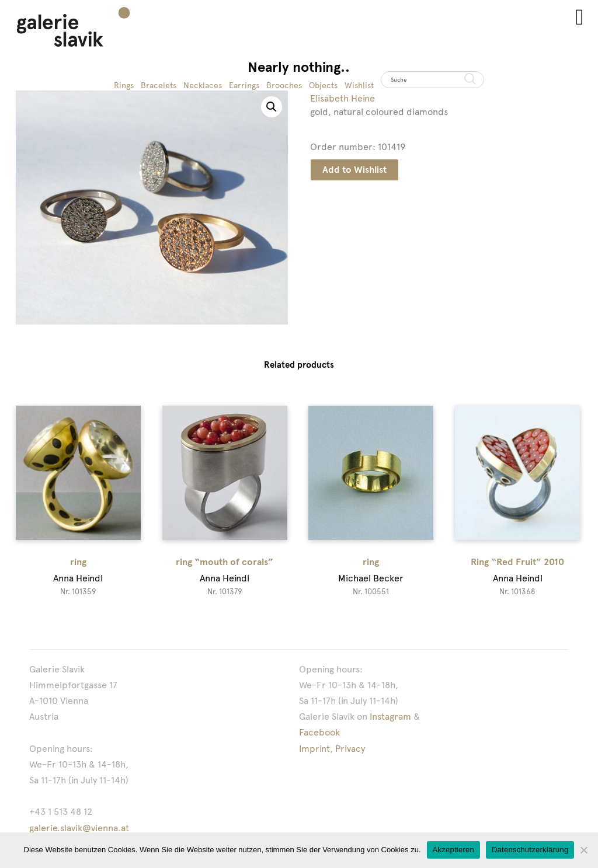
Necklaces (203, 85)
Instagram (390, 717)
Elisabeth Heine (343, 98)
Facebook (319, 732)
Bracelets (159, 85)
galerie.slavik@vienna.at (79, 828)
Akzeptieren (453, 850)
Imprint (314, 749)
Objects (323, 85)
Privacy (350, 749)
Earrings (244, 85)
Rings (124, 85)
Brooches (284, 85)
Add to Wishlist (354, 170)
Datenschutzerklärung (530, 850)
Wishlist (359, 85)
